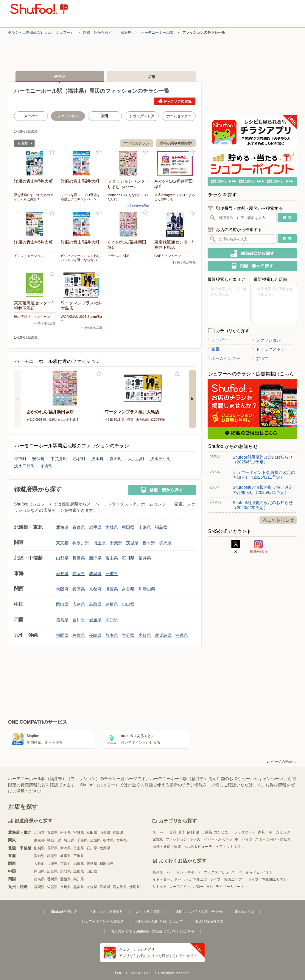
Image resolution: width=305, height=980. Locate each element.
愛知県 (62, 574)
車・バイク (244, 839)
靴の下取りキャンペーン (32, 317)
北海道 (62, 527)
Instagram (259, 547)
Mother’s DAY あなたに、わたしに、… (128, 197)
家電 (105, 116)
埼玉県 (99, 543)
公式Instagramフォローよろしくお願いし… (175, 197)
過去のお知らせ (278, 520)
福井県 (126, 33)
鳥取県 (95, 604)
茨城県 (132, 543)
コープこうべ (180, 887)
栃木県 (149, 543)
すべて (260, 358)
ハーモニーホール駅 (157, 33)
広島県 (79, 604)
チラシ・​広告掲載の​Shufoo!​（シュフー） (41, 33)
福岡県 (62, 635)
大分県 (128, 635)
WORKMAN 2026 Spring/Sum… (81, 319)
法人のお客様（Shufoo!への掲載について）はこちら (152, 931)
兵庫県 (79, 589)
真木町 (116, 459)
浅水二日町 (24, 466)
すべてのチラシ (137, 143)
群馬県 (165, 543)
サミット (160, 887)
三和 (210, 887)
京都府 (95, 589)
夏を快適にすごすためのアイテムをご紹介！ (34, 197)
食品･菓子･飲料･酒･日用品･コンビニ (199, 832)
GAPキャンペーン (168, 256)
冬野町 (47, 466)
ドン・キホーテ (189, 872)
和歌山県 (147, 589)
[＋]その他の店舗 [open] (138, 206)
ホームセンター (179, 116)
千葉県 (116, 543)
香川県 (79, 620)
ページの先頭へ (281, 762)
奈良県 (128, 589)
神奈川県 (81, 543)
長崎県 (95, 635)
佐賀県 (79, 635)
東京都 (62, 543)
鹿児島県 (163, 635)
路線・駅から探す (97, 33)
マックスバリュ (216, 872)
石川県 (128, 558)
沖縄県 (182, 635)
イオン (267, 872)
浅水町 (97, 459)
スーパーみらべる (245, 872)
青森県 (79, 527)
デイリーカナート (230, 887)
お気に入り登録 (52, 152)
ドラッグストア (142, 116)
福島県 (161, 527)
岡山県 (62, 604)
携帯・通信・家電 (167, 847)
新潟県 (95, 558)
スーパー (31, 116)
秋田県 (128, 527)
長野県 (79, 558)
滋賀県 (112, 589)
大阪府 (62, 589)
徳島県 (62, 620)
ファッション (267, 340)
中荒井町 (59, 459)
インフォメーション (29, 256)
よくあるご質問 (148, 912)
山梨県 (62, 558)
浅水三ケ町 (161, 459)
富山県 (112, 558)
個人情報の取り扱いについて (160, 922)
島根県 (112, 604)
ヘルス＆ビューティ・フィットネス (212, 847)
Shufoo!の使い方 (64, 912)
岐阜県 (95, 574)
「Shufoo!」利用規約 (106, 912)
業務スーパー (163, 872)
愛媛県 (95, 620)
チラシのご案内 (119, 256)
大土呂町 (136, 459)
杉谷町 (79, 459)
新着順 (23, 144)
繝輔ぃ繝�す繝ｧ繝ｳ (176, 143)
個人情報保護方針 (209, 922)
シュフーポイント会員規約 (103, 922)
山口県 (128, 604)
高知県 (112, 620)
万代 (187, 879)
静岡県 (79, 574)
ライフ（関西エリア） (228, 879)
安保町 (38, 459)
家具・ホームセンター (276, 832)
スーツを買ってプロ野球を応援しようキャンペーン (80, 197)
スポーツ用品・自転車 (273, 839)
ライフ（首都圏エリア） (267, 879)
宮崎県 (145, 635)
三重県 (112, 574)
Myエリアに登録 (175, 101)
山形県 (145, 527)
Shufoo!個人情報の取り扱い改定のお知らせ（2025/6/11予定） (263, 490)
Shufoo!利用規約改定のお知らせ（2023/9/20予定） (263, 505)
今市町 (20, 459)
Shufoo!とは (245, 912)
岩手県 (95, 527)
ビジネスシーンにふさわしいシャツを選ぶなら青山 (80, 258)
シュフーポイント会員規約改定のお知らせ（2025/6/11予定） (264, 475)
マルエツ (200, 879)
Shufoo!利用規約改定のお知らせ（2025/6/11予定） (263, 460)
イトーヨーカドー (167, 879)
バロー (198, 887)
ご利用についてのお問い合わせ (198, 912)
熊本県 (112, 635)
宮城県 (112, 527)
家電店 (158, 839)
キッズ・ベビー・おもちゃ (211, 839)
